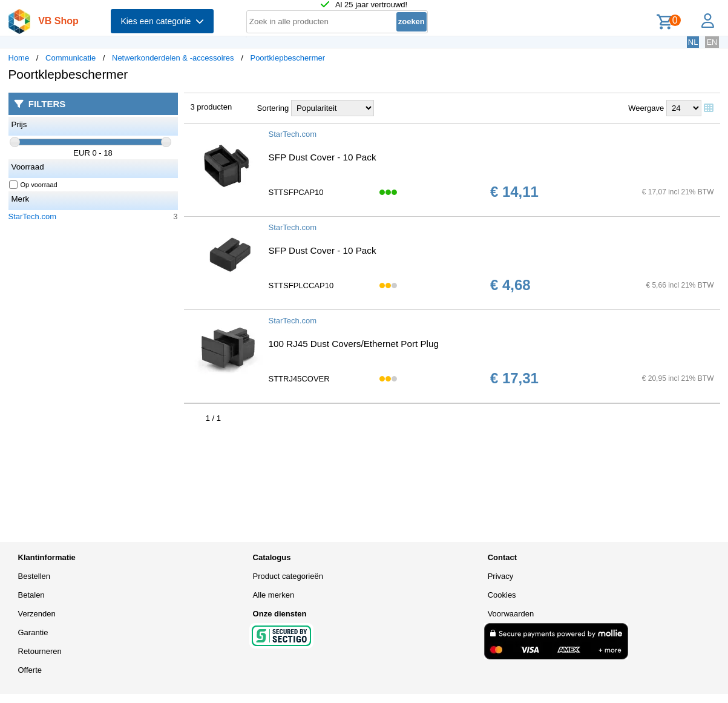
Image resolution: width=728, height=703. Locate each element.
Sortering (273, 108)
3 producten (212, 107)
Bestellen (34, 576)
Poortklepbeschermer (287, 58)
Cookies (502, 595)
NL (693, 42)
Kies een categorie (162, 21)
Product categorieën (288, 576)
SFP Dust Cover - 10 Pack (323, 157)
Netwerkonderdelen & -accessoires (173, 58)
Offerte (30, 670)
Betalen (31, 595)
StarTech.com (32, 216)
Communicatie (71, 58)
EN (712, 42)
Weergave (646, 108)
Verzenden (37, 614)
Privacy (501, 576)
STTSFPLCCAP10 (301, 285)
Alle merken (274, 595)
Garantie (33, 632)
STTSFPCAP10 (296, 192)
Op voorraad (34, 185)
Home (19, 58)
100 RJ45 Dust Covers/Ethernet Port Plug (354, 344)
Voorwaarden (511, 614)
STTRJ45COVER (299, 379)
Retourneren (40, 651)
